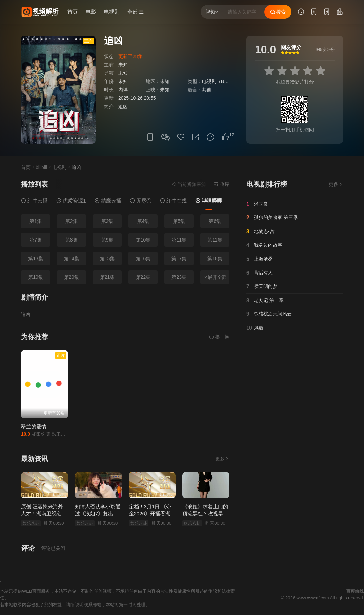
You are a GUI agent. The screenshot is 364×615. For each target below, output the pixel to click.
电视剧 (112, 12)
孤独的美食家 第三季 (272, 218)
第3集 (107, 221)
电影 (91, 12)
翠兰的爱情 (34, 427)
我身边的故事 (264, 245)
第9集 (107, 240)
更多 (222, 459)
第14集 (72, 258)
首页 (73, 12)
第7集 (36, 240)
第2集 (72, 221)
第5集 (179, 221)
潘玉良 (257, 204)
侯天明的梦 (262, 287)
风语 (255, 328)
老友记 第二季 (265, 301)
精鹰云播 (108, 201)
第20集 (72, 277)
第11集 (179, 240)
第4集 (143, 221)
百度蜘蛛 (355, 591)
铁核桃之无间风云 (269, 314)
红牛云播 (34, 201)
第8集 (72, 240)
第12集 (215, 240)
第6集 (215, 221)
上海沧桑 (260, 259)
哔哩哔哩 (209, 201)
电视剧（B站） (218, 81)
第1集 (36, 221)
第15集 (107, 258)
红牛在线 (173, 201)
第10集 (143, 240)
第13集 (36, 258)
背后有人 (260, 273)
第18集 (215, 258)
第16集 (143, 258)
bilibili (41, 167)
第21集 (107, 277)
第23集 (179, 277)
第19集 (36, 277)
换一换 (219, 337)
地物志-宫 (260, 232)
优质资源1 (71, 201)
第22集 (143, 277)
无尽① (141, 201)
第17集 (179, 258)
